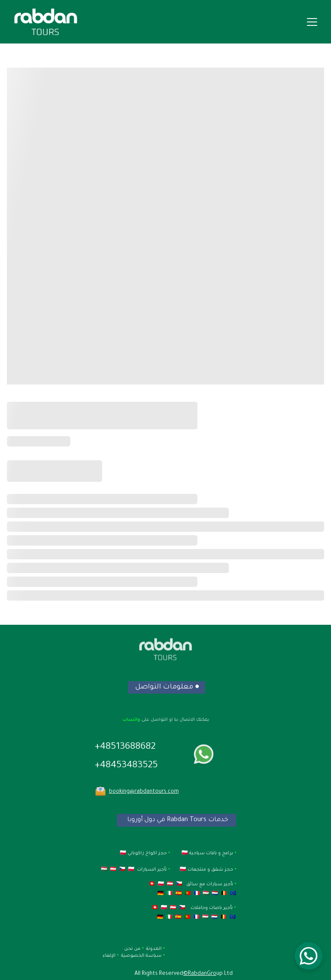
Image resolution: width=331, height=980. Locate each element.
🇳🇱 (214, 894)
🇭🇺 (205, 894)
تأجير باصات (221, 908)
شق (219, 870)
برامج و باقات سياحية (211, 853)
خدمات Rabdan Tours (197, 820)
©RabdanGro (200, 974)
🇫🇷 (196, 894)
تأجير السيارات (152, 870)
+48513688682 (125, 747)
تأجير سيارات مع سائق (210, 884)
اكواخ (152, 853)
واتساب (133, 720)
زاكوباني (136, 853)
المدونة (154, 949)
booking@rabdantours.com (144, 792)
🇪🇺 (232, 894)
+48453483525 (126, 766)
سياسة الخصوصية (141, 956)
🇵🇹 (187, 894)
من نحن (132, 949)
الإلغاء (110, 956)
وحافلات (198, 908)
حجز (229, 870)
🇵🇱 (160, 884)
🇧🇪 (223, 894)
